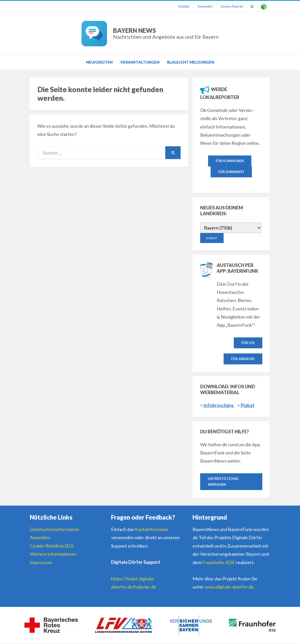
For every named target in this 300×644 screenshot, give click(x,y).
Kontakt (182, 6)
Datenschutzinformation (54, 530)
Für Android (243, 359)
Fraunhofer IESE (219, 563)
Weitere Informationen (53, 554)
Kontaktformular (152, 530)
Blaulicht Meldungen (191, 62)
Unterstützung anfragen (223, 482)
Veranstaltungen (140, 62)
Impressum (41, 563)
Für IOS (248, 343)
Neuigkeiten (99, 62)
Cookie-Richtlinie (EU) (52, 546)
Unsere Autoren (231, 6)
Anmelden (204, 6)
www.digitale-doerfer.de (229, 587)
